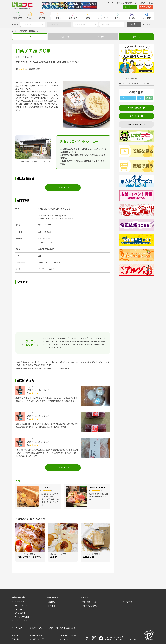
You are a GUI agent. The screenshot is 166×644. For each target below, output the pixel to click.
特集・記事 (18, 18)
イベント (30, 18)
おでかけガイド (20, 613)
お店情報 (51, 602)
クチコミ (137, 37)
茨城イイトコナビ (21, 601)
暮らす (117, 18)
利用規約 (15, 639)
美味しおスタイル (21, 621)
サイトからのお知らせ (89, 606)
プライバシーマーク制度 (113, 637)
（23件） (39, 69)
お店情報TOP (22, 31)
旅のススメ (18, 609)
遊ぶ (88, 18)
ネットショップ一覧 (88, 602)
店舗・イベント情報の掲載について (62, 628)
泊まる (132, 18)
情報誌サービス (36, 628)
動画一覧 (84, 597)
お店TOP (41, 18)
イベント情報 (53, 597)
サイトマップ (64, 639)
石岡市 (134, 78)
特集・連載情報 (18, 597)
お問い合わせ (126, 602)
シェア (18, 75)
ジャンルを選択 (80, 24)
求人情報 (147, 18)
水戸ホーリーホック (22, 605)
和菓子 (148, 83)
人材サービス (17, 628)
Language (148, 7)
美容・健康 (73, 18)
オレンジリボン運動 (22, 617)
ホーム (14, 31)
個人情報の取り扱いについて (70, 635)
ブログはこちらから (46, 269)
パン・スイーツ (138, 83)
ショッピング (103, 18)
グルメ (58, 18)
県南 (128, 78)
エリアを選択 (27, 24)
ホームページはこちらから (49, 262)
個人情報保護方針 (37, 635)
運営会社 (15, 635)
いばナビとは (126, 597)
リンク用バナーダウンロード (40, 639)
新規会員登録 (134, 7)
